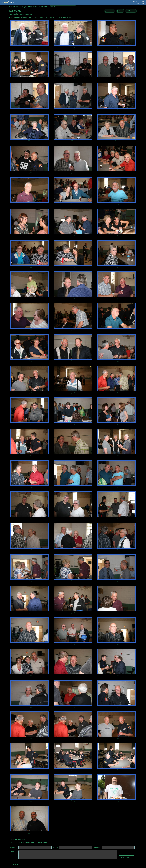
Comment (14, 852)
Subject (97, 847)
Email (56, 847)
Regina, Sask (14, 7)
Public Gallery (136, 1)
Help (143, 1)
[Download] (110, 11)
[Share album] (120, 11)
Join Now (136, 3)
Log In (143, 3)
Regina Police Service (30, 7)
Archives (44, 7)
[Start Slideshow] (131, 11)
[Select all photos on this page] (10, 865)
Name (12, 847)
